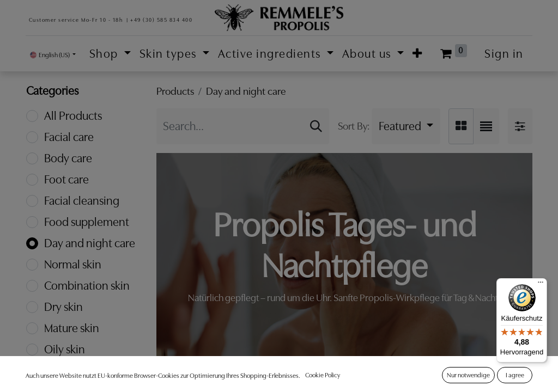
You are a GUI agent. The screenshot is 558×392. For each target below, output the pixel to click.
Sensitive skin (77, 370)
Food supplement (87, 222)
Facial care (69, 137)
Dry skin (63, 307)
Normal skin (73, 264)
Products (175, 91)
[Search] (316, 127)
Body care (68, 158)
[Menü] (541, 285)
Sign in (504, 54)
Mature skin (72, 328)
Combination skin (87, 286)
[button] (418, 54)
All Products (73, 116)
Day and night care (90, 243)
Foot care (66, 179)
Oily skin (65, 349)
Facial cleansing (82, 201)
